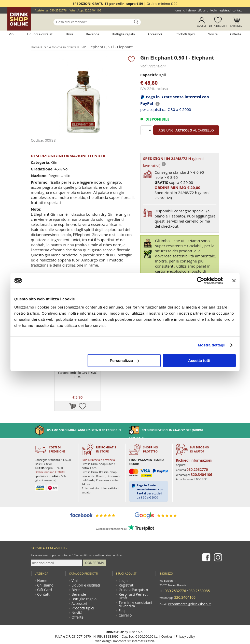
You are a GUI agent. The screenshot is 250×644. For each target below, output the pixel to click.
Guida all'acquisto (131, 567)
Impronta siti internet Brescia (134, 618)
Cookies (167, 614)
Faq (122, 584)
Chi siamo (190, 10)
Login (213, 10)
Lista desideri (218, 26)
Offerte (236, 34)
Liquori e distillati (40, 34)
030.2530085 (192, 567)
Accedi (202, 26)
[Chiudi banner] (234, 281)
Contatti (237, 10)
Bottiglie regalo (123, 34)
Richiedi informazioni (191, 437)
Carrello (236, 26)
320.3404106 (93, 10)
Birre (70, 34)
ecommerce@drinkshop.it (185, 576)
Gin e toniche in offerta (61, 47)
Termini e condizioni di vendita (134, 578)
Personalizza (124, 361)
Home (177, 10)
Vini (11, 34)
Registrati (225, 10)
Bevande (93, 34)
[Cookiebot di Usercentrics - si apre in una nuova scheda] (200, 281)
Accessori (155, 34)
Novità (213, 34)
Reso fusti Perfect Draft (134, 572)
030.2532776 (58, 10)
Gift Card (203, 10)
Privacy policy (185, 614)
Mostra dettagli (212, 345)
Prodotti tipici (185, 34)
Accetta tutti (199, 361)
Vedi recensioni (151, 65)
